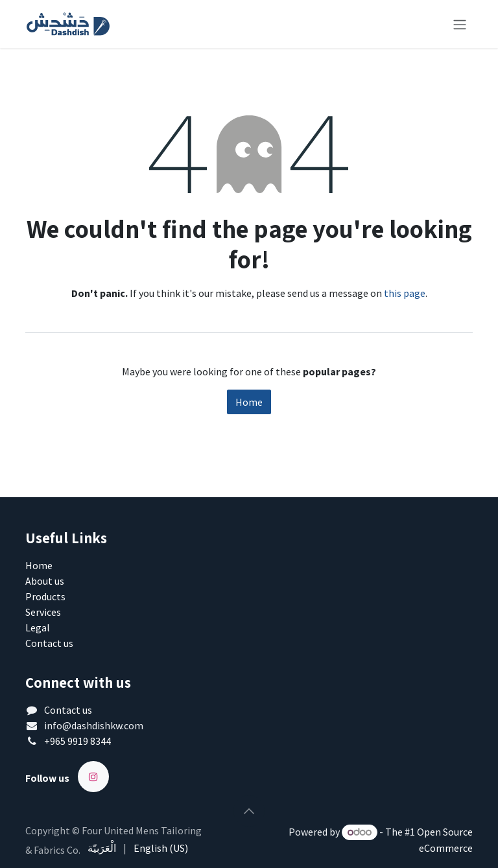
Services (43, 612)
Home (249, 402)
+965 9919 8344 (77, 741)
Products (45, 596)
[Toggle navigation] (460, 24)
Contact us (49, 643)
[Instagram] (93, 777)
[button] (249, 811)
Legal (38, 628)
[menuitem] (102, 848)
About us (45, 581)
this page (405, 293)
